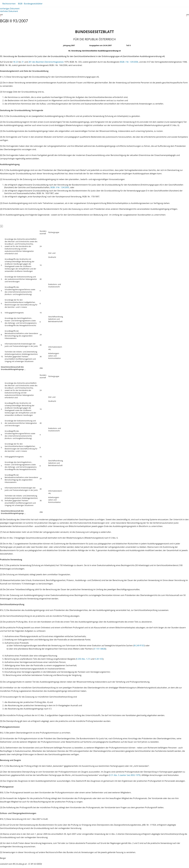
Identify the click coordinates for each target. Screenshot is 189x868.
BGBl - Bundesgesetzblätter (30, 4)
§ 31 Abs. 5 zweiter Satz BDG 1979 (125, 775)
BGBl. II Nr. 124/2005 (60, 187)
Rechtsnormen (9, 4)
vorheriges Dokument (10, 9)
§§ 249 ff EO (139, 646)
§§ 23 (16, 62)
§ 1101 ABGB (100, 649)
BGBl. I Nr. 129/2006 (129, 62)
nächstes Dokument (9, 11)
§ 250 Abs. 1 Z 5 (83, 659)
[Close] (1, 226)
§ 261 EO (99, 659)
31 (23, 62)
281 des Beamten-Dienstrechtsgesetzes (46, 62)
